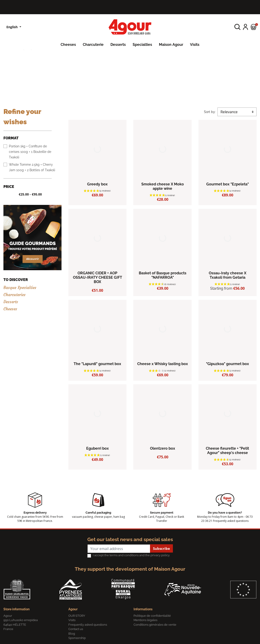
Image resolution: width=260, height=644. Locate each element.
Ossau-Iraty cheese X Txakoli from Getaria (228, 275)
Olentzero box (163, 448)
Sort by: (210, 112)
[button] (237, 27)
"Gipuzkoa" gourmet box (228, 364)
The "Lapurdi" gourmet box (97, 364)
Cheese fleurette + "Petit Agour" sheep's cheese (227, 451)
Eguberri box (98, 448)
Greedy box (97, 184)
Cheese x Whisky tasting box (163, 364)
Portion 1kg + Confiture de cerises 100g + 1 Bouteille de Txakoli (30, 152)
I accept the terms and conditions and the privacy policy (131, 555)
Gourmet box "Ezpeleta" (228, 184)
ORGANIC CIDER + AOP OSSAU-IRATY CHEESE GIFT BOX (98, 277)
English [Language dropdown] (12, 27)
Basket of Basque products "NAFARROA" (163, 275)
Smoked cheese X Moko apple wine (163, 186)
